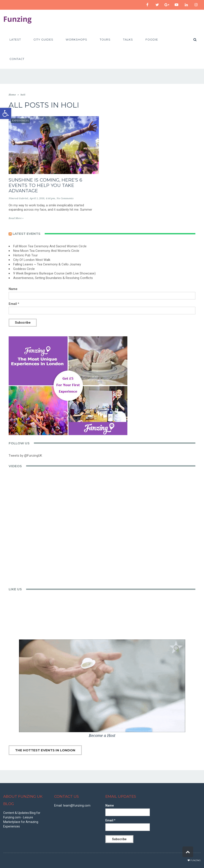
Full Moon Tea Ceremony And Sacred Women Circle (50, 246)
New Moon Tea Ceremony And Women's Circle (46, 251)
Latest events (26, 234)
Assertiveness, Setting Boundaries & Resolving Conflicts (53, 278)
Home (12, 95)
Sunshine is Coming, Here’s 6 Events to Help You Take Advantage (45, 185)
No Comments (65, 198)
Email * (14, 304)
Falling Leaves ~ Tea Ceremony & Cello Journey (47, 264)
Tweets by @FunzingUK (25, 456)
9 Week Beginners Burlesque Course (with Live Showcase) (54, 273)
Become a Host (102, 736)
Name (13, 289)
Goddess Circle (24, 269)
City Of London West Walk (32, 260)
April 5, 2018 (37, 198)
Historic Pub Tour (25, 255)
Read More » (16, 218)
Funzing (196, 860)
